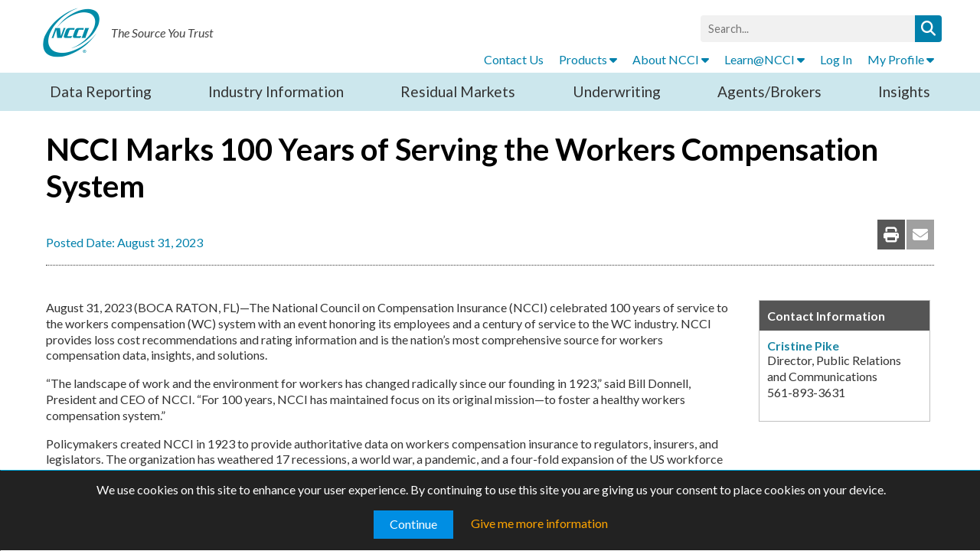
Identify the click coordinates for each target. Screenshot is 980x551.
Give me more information (539, 523)
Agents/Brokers (769, 91)
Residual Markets (458, 91)
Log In (836, 59)
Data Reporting (101, 91)
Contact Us (514, 59)
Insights (904, 91)
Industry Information (276, 91)
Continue (413, 524)
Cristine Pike (803, 346)
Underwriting (617, 91)
